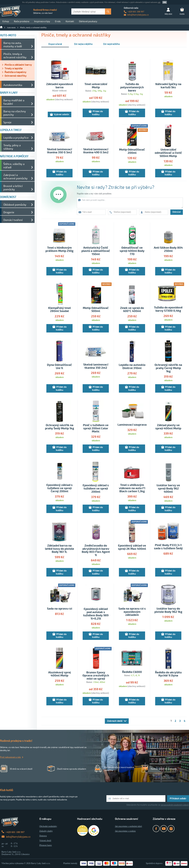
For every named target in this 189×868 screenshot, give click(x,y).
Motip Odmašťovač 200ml (132, 151)
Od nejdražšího (111, 44)
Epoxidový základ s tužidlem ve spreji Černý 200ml (59, 488)
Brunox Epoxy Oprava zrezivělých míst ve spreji (96, 676)
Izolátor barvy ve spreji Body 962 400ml (168, 489)
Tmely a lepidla (14, 68)
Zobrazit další (115, 721)
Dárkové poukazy (88, 21)
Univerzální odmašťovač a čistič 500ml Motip (168, 153)
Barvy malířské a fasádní (14, 102)
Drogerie (9, 212)
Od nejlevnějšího (83, 44)
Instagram (171, 829)
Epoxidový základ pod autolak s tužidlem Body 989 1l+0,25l (96, 614)
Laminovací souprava (132, 425)
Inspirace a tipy (42, 21)
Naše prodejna (22, 21)
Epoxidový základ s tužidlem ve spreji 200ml (96, 489)
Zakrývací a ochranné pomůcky (15, 177)
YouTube (164, 829)
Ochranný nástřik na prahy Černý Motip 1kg (168, 368)
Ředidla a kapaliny (15, 72)
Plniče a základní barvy (18, 65)
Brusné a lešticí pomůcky (13, 188)
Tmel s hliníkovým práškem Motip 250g (59, 249)
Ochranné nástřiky (16, 76)
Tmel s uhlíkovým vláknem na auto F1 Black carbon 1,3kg (132, 488)
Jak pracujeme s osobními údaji (128, 826)
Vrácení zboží (45, 841)
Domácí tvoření (13, 220)
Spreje (7, 122)
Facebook (156, 829)
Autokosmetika (13, 85)
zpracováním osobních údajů (175, 805)
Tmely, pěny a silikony (12, 147)
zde (159, 2)
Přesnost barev (46, 845)
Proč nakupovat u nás (10, 757)
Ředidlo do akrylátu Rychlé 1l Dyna (168, 674)
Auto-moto (11, 27)
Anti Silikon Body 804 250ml (168, 249)
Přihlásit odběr (178, 799)
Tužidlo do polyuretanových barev (132, 87)
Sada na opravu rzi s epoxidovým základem (132, 612)
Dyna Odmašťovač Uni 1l (59, 367)
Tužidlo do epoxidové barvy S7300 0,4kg (168, 309)
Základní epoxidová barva (60, 86)
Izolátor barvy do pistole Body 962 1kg (168, 610)
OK (165, 2)
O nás (58, 21)
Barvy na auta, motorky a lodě (13, 45)
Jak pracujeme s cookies (125, 831)
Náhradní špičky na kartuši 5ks (168, 86)
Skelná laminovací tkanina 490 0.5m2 (96, 151)
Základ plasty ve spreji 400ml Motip (168, 427)
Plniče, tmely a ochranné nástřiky (33, 27)
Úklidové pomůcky (15, 205)
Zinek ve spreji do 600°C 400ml (132, 310)
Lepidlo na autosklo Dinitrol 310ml (132, 367)
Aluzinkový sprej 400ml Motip (60, 674)
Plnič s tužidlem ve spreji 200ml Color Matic (96, 428)
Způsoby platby (46, 831)
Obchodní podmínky (48, 826)
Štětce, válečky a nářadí (14, 166)
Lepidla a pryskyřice (16, 138)
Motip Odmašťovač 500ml (96, 310)
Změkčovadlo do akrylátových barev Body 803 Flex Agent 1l (96, 551)
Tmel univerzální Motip (96, 86)
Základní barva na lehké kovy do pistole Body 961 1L (60, 549)
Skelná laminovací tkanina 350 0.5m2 (60, 151)
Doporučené (55, 44)
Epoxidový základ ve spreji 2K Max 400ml (132, 547)
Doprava (43, 836)
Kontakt (70, 21)
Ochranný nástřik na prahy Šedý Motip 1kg (60, 427)
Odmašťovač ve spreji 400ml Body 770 (132, 251)
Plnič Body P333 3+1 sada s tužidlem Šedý (168, 547)
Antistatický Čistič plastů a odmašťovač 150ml (96, 251)
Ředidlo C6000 (132, 672)
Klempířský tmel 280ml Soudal (60, 310)
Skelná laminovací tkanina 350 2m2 (96, 366)
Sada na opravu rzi (60, 609)
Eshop (6, 21)
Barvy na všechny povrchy (15, 113)
